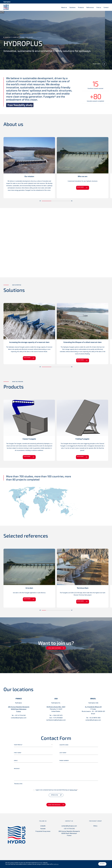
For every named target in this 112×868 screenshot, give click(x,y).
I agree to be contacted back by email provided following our (57, 793)
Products (81, 7)
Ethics (95, 828)
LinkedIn (43, 828)
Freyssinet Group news (43, 834)
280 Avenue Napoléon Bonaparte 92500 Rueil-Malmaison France (69, 836)
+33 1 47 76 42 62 (69, 831)
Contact (106, 7)
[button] (47, 202)
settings (56, 865)
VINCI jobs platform (54, 650)
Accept (102, 864)
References (90, 7)
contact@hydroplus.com (69, 828)
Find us (99, 7)
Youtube (43, 831)
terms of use (73, 793)
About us (64, 7)
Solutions (72, 7)
